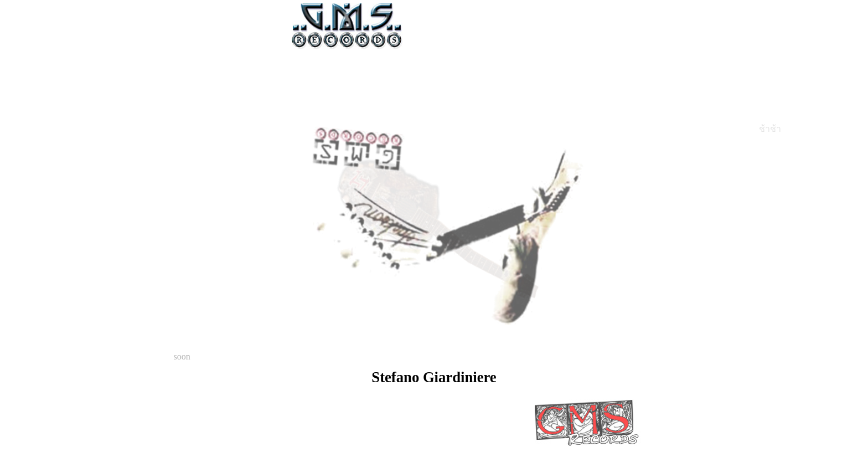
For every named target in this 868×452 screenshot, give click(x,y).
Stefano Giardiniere (434, 377)
